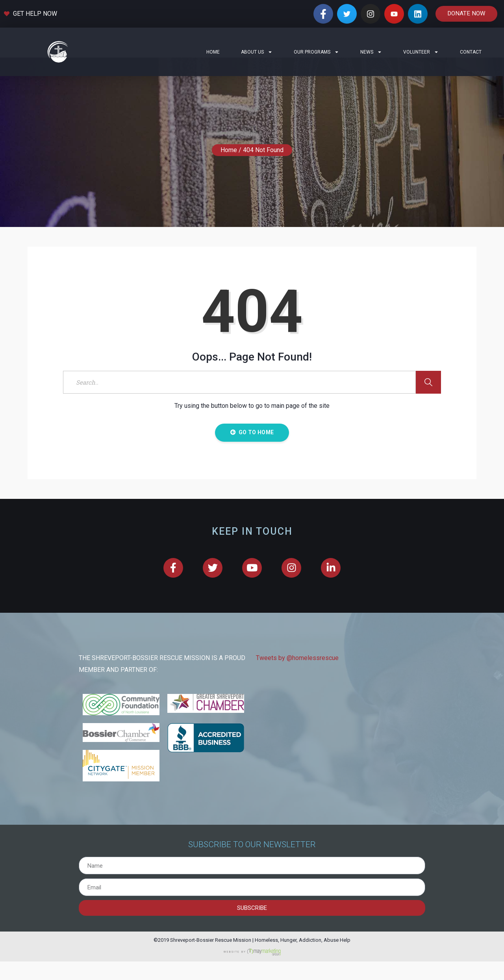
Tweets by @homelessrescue (297, 677)
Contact (471, 52)
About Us (257, 52)
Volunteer (421, 52)
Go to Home (252, 451)
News (371, 52)
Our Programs (316, 52)
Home (213, 52)
